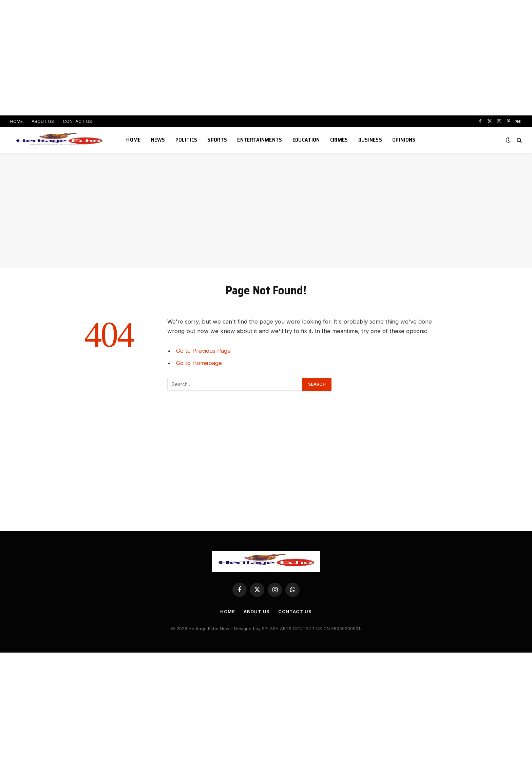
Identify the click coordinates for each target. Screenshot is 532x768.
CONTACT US (77, 121)
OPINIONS (404, 140)
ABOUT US (43, 121)
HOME (16, 121)
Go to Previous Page (203, 351)
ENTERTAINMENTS (260, 140)
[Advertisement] (266, 58)
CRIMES (339, 140)
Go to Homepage (199, 363)
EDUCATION (306, 140)
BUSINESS (370, 140)
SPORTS (217, 140)
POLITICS (186, 140)
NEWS (158, 140)
